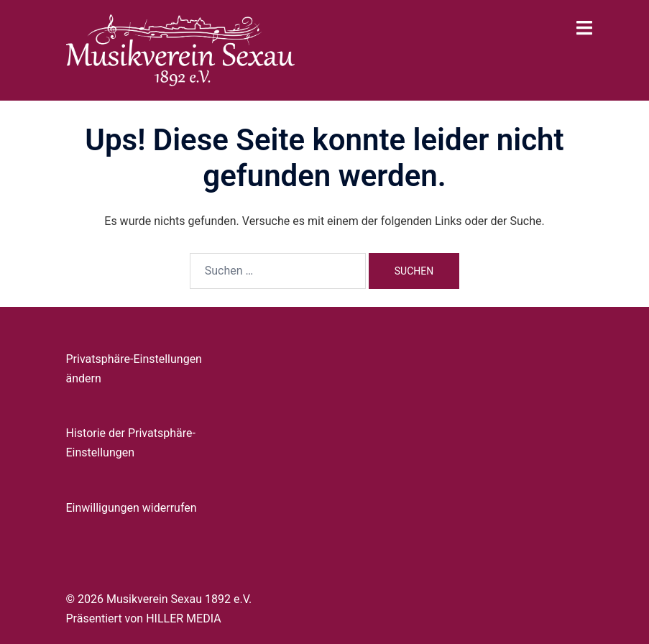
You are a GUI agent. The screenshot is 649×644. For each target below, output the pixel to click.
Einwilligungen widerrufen (132, 508)
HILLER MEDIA (183, 618)
